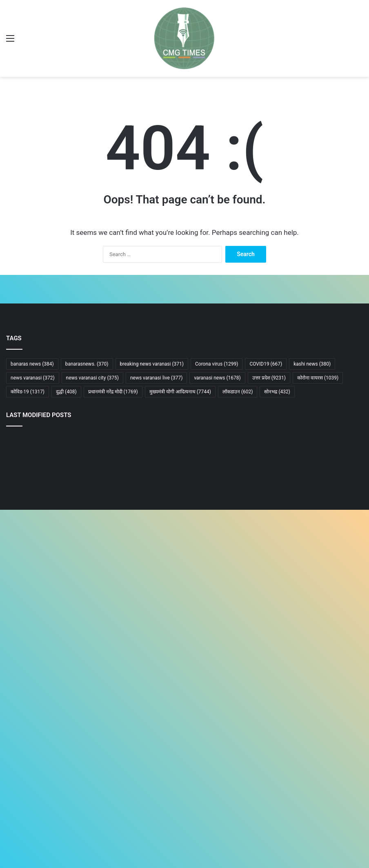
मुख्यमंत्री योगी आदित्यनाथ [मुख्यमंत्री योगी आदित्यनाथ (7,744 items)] (180, 392)
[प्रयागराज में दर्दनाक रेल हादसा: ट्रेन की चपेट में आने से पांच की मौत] (305, 536)
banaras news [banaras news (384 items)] (32, 364)
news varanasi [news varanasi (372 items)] (33, 378)
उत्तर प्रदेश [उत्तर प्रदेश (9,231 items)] (269, 378)
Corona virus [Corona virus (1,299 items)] (217, 364)
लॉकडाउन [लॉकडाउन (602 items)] (238, 392)
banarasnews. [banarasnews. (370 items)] (87, 364)
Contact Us (19, 770)
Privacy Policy (22, 809)
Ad (9, 706)
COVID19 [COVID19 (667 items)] (266, 364)
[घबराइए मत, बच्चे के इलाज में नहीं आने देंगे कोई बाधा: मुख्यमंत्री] (184, 536)
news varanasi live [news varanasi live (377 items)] (156, 378)
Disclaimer (19, 760)
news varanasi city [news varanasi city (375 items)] (92, 378)
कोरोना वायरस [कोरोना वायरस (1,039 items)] (318, 378)
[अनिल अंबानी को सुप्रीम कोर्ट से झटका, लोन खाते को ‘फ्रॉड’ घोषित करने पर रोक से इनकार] (184, 466)
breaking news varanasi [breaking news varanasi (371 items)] (152, 364)
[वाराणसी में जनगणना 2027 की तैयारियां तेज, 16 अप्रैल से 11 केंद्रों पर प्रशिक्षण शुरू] (305, 605)
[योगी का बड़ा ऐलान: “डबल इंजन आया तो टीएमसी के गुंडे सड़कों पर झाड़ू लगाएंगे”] (305, 467)
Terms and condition (30, 790)
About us (17, 751)
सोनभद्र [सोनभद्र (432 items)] (277, 392)
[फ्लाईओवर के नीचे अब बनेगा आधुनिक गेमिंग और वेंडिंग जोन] (184, 605)
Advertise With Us (27, 780)
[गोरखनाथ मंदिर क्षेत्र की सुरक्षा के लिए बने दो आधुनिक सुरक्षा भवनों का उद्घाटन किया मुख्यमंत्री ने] (64, 536)
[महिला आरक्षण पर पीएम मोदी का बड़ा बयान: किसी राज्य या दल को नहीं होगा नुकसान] (64, 467)
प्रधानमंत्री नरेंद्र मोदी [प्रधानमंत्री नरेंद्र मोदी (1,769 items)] (113, 392)
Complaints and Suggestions (40, 800)
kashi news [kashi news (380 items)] (312, 364)
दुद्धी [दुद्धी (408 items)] (66, 392)
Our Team (18, 819)
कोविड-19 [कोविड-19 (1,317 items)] (28, 392)
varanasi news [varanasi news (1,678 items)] (217, 378)
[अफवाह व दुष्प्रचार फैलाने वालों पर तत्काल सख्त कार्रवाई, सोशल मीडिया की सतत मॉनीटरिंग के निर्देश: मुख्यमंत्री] (64, 605)
